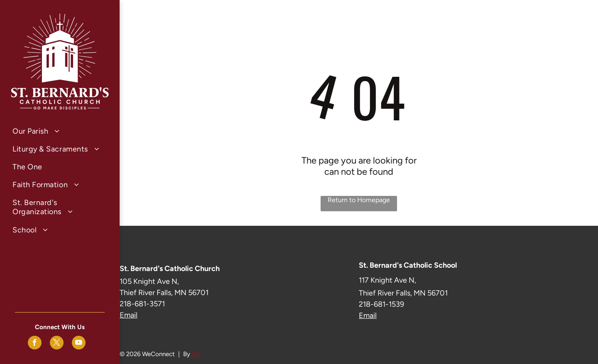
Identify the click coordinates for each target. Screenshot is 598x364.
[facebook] (35, 344)
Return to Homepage (359, 200)
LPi (196, 354)
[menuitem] (60, 131)
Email (129, 315)
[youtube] (79, 344)
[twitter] (57, 344)
